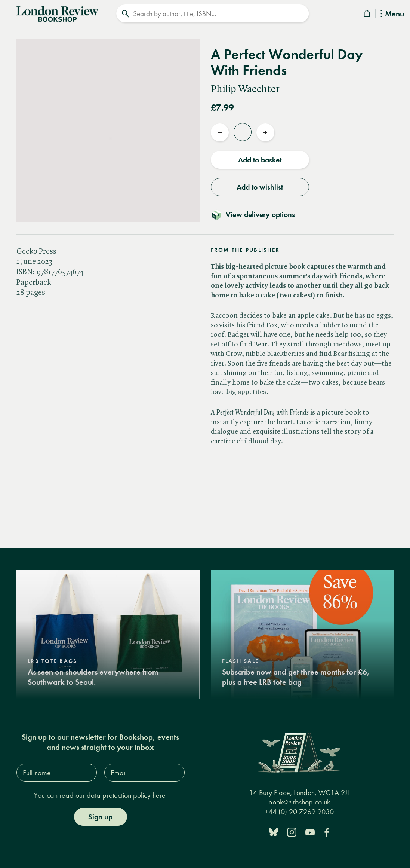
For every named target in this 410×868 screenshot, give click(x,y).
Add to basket (260, 159)
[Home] (57, 13)
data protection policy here (126, 794)
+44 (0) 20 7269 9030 (299, 811)
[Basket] (367, 15)
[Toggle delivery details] (257, 214)
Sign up (100, 816)
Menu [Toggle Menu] (392, 14)
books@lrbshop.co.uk (299, 801)
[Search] (213, 13)
